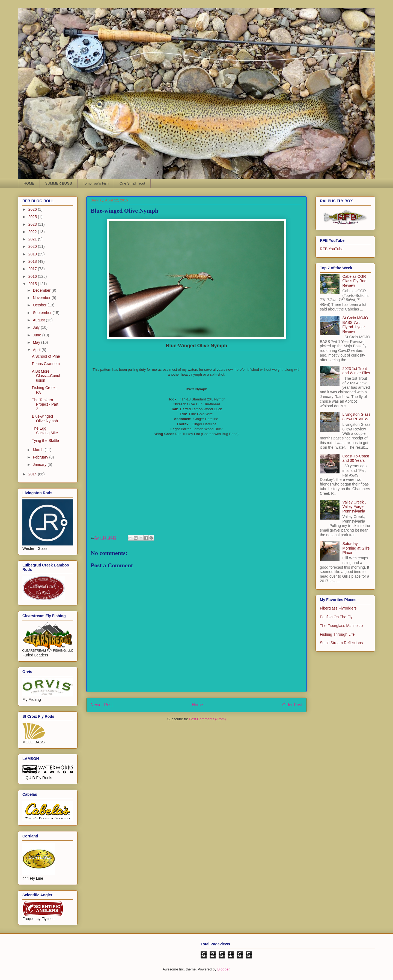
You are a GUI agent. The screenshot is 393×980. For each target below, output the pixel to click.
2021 (33, 239)
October (40, 305)
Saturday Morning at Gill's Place (356, 548)
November (42, 298)
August (39, 320)
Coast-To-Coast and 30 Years (356, 458)
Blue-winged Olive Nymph (45, 419)
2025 (33, 217)
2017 (33, 269)
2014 (33, 474)
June (37, 335)
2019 (33, 254)
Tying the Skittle (45, 441)
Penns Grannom (46, 364)
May (37, 342)
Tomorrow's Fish (96, 183)
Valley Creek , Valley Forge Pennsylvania (354, 507)
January (40, 465)
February (41, 457)
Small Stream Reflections (341, 643)
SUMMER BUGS (59, 183)
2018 (33, 261)
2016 (33, 276)
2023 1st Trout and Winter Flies (356, 371)
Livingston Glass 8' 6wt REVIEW (357, 417)
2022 (33, 232)
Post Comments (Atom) (207, 719)
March (39, 450)
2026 (33, 209)
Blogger (223, 969)
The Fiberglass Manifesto (341, 626)
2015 (33, 284)
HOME (29, 183)
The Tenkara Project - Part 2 (45, 405)
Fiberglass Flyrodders (338, 608)
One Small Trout (132, 183)
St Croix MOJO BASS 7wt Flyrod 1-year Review (355, 325)
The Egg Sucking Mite (45, 431)
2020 (33, 246)
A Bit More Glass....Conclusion (46, 376)
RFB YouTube (332, 249)
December (42, 290)
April (37, 350)
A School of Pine (46, 356)
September (43, 313)
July (37, 327)
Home (198, 705)
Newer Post (102, 705)
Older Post (292, 705)
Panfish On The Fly (336, 617)
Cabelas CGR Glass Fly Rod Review (355, 281)
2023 (33, 224)
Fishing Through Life (337, 634)
